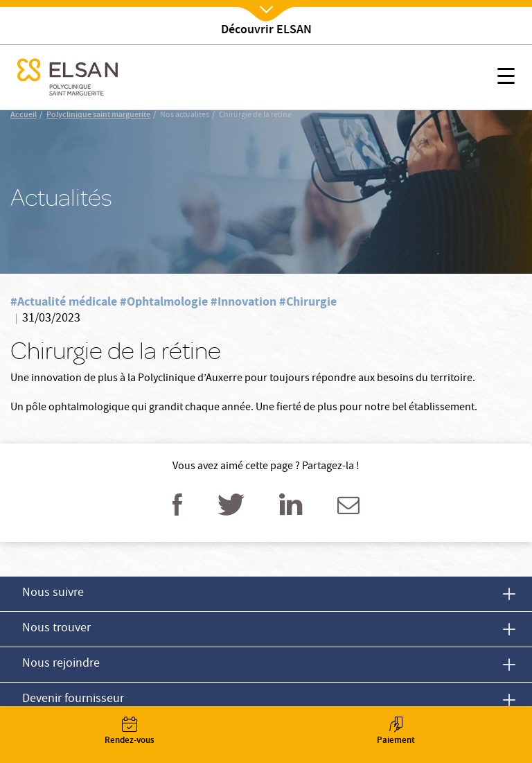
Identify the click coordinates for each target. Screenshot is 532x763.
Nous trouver (56, 629)
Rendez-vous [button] (130, 732)
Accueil (24, 115)
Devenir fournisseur (73, 700)
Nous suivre (53, 594)
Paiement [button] (396, 732)
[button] (506, 78)
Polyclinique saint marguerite (98, 115)
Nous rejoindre (61, 664)
